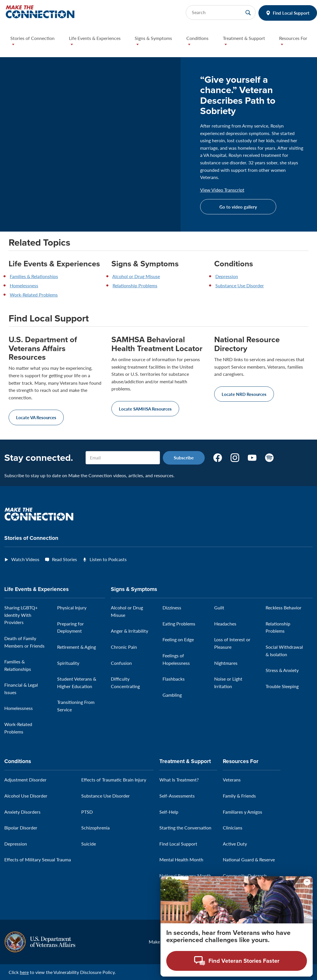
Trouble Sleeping (282, 686)
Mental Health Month (181, 859)
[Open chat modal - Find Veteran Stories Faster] (237, 961)
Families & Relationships (34, 276)
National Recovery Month (185, 876)
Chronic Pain (124, 647)
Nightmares (226, 663)
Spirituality (68, 663)
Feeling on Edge (178, 639)
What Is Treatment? (179, 780)
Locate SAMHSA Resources (145, 409)
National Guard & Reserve (249, 859)
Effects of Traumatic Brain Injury (114, 780)
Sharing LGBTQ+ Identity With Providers (21, 615)
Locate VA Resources (36, 417)
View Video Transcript (222, 190)
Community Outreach (245, 876)
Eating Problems (179, 624)
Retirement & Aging (77, 647)
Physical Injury (72, 608)
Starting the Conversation (185, 828)
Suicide (89, 844)
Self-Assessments (177, 796)
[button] (35, 43)
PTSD (87, 812)
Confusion (121, 663)
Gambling (172, 695)
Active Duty (235, 844)
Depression (227, 276)
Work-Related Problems (34, 295)
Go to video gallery (238, 207)
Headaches (225, 624)
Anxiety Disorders (22, 812)
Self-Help (169, 812)
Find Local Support (291, 13)
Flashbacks (174, 679)
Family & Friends (239, 796)
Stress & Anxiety (282, 670)
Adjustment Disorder (25, 780)
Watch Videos (25, 559)
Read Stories (64, 559)
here (24, 972)
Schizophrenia (95, 828)
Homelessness (24, 285)
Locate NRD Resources (244, 394)
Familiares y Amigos (242, 812)
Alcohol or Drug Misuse (136, 276)
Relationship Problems (135, 285)
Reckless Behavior (284, 608)
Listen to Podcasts (108, 559)
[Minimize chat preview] (307, 882)
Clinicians (233, 828)
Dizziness (172, 608)
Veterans (232, 780)
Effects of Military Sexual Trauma (38, 859)
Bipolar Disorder (21, 828)
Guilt (219, 608)
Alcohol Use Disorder (26, 796)
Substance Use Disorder (240, 285)
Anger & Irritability (129, 631)
